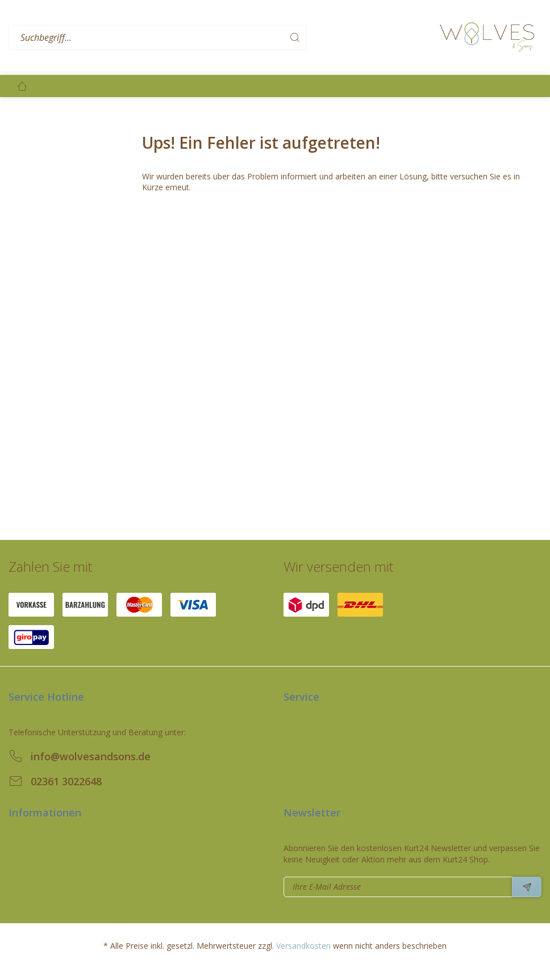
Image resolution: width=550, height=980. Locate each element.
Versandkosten (303, 946)
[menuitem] (221, 38)
